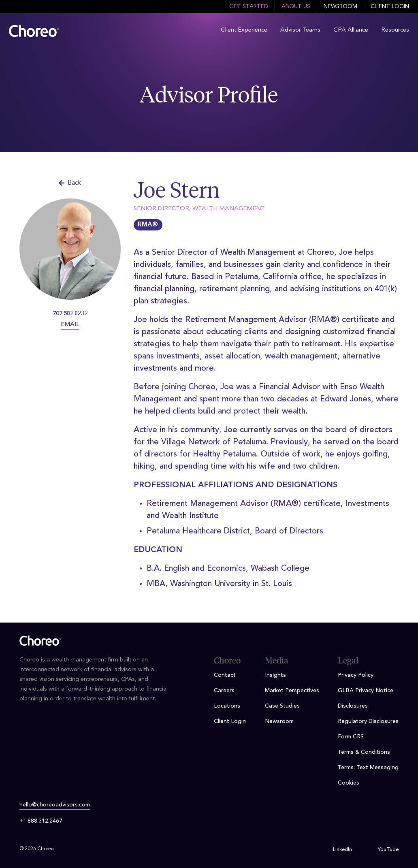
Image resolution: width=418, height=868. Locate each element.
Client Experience (244, 30)
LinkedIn (342, 850)
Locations (227, 706)
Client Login (390, 6)
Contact (225, 675)
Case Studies (282, 706)
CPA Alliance (351, 30)
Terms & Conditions (364, 752)
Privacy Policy (356, 675)
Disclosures (353, 706)
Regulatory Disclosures (368, 721)
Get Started (249, 6)
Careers (224, 691)
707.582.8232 (70, 314)
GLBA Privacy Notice (366, 691)
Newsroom (340, 6)
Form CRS (351, 737)
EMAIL (70, 325)
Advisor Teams (300, 30)
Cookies (349, 783)
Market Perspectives (292, 691)
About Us (296, 6)
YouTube (388, 850)
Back (70, 183)
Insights (275, 675)
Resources (395, 30)
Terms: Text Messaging (368, 768)
